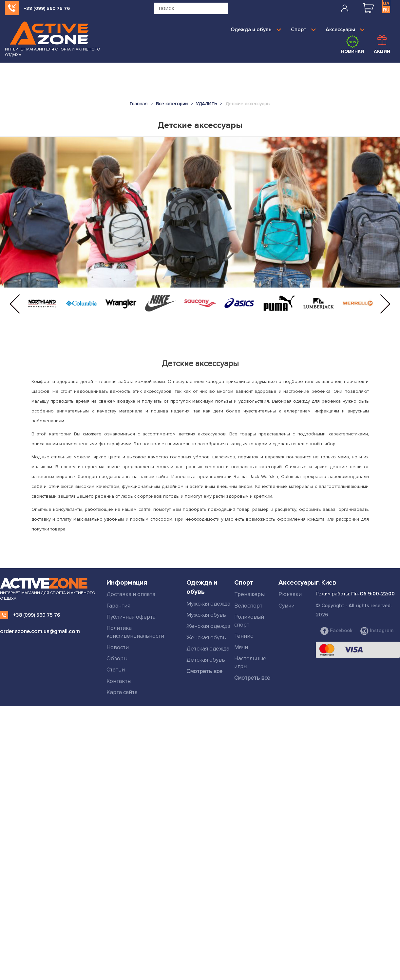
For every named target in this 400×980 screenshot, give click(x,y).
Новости (118, 647)
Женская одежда (208, 626)
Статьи (116, 670)
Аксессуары (345, 30)
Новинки (352, 45)
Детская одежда (208, 649)
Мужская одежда (208, 604)
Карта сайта (122, 692)
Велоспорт (248, 606)
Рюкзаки (290, 594)
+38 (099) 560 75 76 (47, 8)
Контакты (119, 681)
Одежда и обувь (256, 30)
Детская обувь (206, 660)
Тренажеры (249, 594)
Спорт (303, 30)
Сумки (286, 606)
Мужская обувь (206, 615)
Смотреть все (204, 671)
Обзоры (117, 659)
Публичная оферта (131, 617)
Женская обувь (206, 638)
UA (386, 3)
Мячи (241, 647)
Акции (382, 45)
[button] (15, 304)
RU (386, 10)
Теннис (244, 636)
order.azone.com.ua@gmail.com (40, 631)
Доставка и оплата (131, 594)
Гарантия (118, 606)
